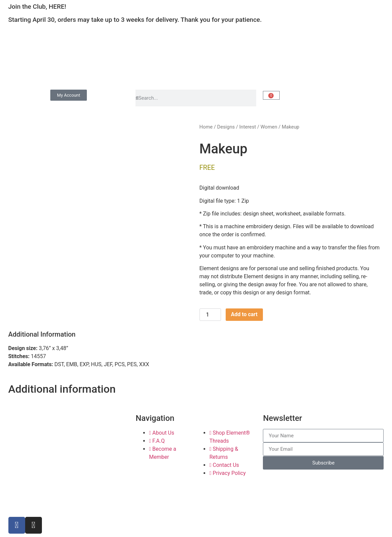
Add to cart (244, 314)
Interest (248, 127)
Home (206, 127)
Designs (226, 127)
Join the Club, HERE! (37, 7)
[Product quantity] (210, 315)
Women (269, 127)
